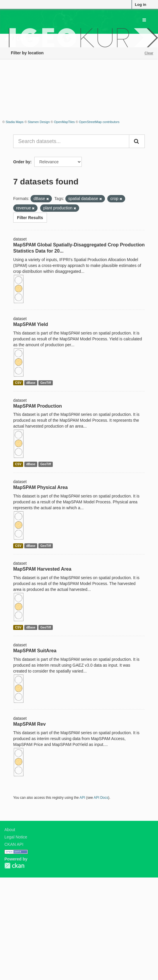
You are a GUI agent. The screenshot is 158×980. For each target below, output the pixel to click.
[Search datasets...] (71, 141)
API (82, 798)
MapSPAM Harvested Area (42, 569)
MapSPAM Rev (29, 724)
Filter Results (30, 218)
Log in (141, 5)
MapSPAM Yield (31, 324)
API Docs (101, 798)
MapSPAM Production (38, 406)
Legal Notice (16, 837)
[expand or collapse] (144, 20)
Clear (149, 53)
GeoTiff (46, 383)
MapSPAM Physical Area (40, 487)
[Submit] (137, 141)
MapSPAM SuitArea (35, 651)
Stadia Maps (15, 122)
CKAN (14, 866)
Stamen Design (39, 122)
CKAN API (14, 844)
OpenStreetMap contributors (99, 122)
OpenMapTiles (64, 122)
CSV (18, 383)
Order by (22, 162)
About (10, 830)
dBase (31, 383)
